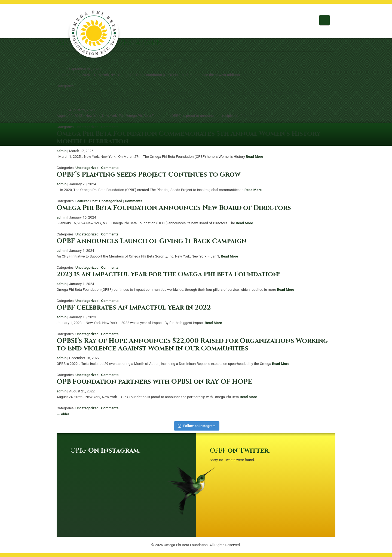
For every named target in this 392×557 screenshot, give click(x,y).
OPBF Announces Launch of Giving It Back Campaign (152, 241)
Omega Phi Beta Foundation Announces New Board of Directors (174, 208)
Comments (110, 86)
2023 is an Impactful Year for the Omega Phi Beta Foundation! (168, 274)
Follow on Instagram (197, 426)
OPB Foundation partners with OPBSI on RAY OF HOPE (154, 382)
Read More (249, 75)
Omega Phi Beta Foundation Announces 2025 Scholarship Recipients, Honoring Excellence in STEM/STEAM (181, 97)
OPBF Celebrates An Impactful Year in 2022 (134, 308)
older (63, 414)
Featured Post (87, 201)
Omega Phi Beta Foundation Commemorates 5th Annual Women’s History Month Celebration (189, 138)
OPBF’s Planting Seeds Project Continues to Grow (148, 175)
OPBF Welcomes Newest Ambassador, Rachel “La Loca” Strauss (168, 60)
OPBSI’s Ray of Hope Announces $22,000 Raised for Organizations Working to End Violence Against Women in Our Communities (192, 345)
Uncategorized (87, 86)
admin (62, 69)
